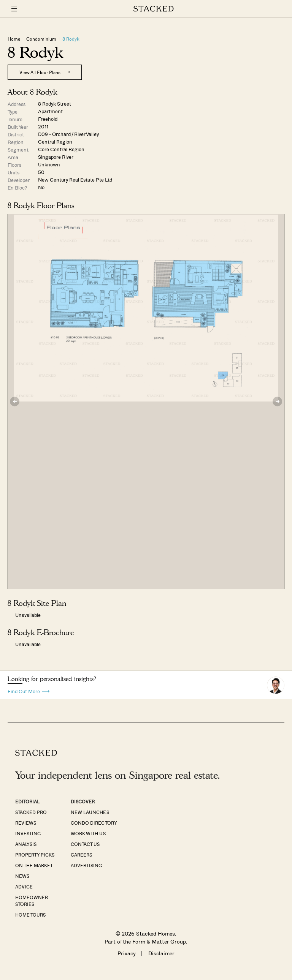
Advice (24, 887)
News (22, 876)
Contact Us (85, 844)
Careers (81, 855)
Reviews (26, 823)
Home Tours (30, 915)
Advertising (86, 865)
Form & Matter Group (159, 941)
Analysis (26, 844)
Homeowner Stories (32, 901)
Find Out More (29, 691)
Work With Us (88, 833)
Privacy (127, 953)
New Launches (90, 812)
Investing (28, 833)
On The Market (34, 865)
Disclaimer (161, 953)
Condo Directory (94, 823)
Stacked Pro (31, 812)
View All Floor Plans (45, 72)
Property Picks (35, 855)
